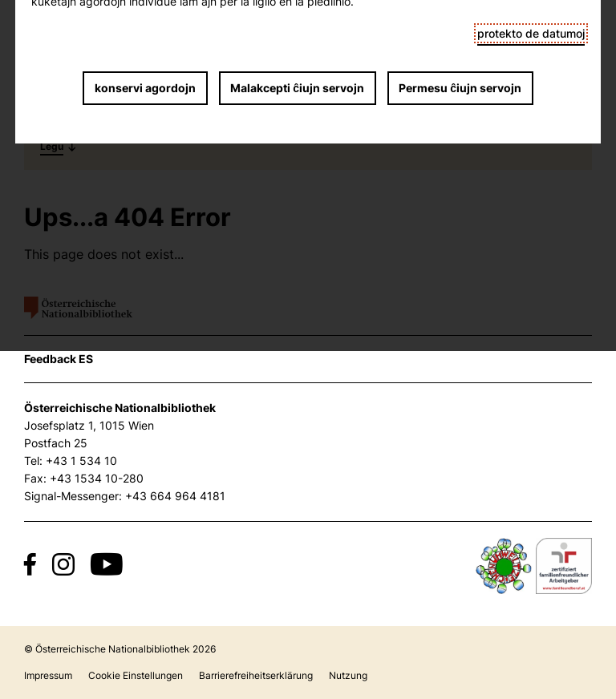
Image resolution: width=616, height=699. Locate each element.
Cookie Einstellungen (136, 675)
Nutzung (348, 675)
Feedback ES (59, 359)
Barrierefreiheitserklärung (256, 675)
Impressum (48, 675)
